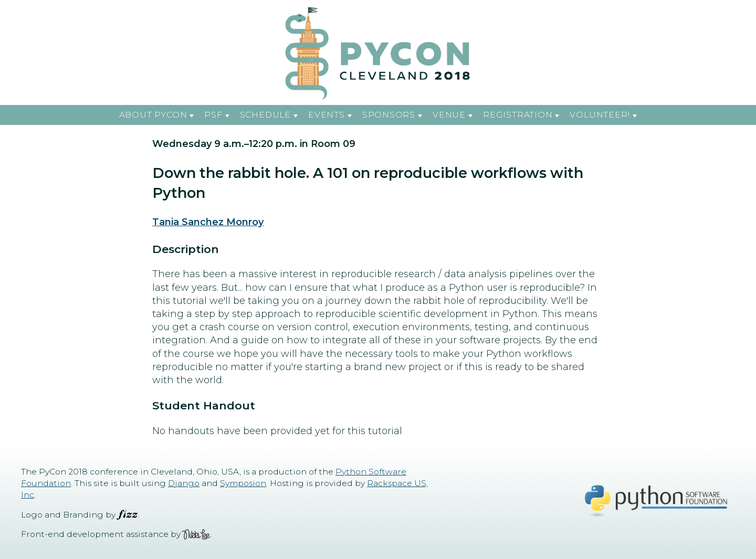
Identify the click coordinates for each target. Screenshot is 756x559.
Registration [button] (518, 115)
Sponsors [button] (389, 115)
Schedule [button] (265, 115)
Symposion (243, 483)
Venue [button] (449, 115)
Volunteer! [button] (600, 115)
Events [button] (327, 115)
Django (184, 483)
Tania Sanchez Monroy (208, 222)
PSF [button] (213, 115)
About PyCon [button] (153, 115)
